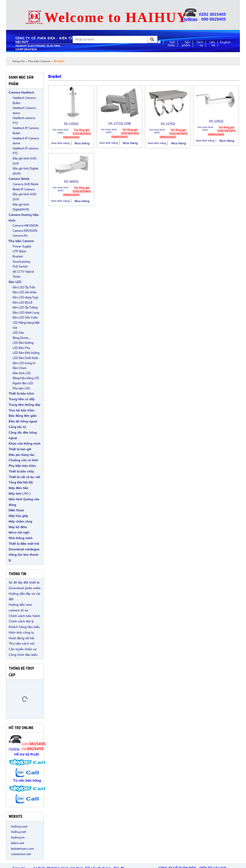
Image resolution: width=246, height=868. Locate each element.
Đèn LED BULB (22, 303)
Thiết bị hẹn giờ (20, 449)
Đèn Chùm (20, 368)
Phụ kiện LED (21, 388)
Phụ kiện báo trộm (22, 466)
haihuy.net (19, 832)
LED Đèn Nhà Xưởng (26, 353)
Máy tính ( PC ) (20, 494)
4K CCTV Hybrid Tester (23, 274)
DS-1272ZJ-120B (120, 124)
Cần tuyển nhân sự (23, 649)
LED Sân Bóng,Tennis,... (22, 335)
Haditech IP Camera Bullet (26, 131)
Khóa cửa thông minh (25, 443)
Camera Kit (20, 236)
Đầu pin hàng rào (22, 455)
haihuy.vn (18, 837)
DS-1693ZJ (71, 182)
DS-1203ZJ (71, 124)
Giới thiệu (171, 44)
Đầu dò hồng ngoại (23, 421)
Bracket (18, 256)
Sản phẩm (186, 44)
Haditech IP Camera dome (26, 141)
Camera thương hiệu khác (24, 218)
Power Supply (22, 246)
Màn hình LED (22, 373)
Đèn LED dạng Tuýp (25, 297)
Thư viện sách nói (22, 643)
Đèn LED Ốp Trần (24, 287)
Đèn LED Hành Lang (26, 313)
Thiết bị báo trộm (21, 393)
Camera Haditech (21, 92)
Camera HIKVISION (25, 226)
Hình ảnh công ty (21, 632)
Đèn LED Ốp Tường (25, 307)
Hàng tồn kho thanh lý (24, 557)
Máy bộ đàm (18, 527)
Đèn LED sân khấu (25, 292)
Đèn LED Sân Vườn (25, 318)
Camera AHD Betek (26, 184)
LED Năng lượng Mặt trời (26, 325)
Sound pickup (21, 262)
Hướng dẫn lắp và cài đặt (24, 596)
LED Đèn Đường (23, 343)
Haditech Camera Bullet (24, 100)
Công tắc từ (17, 427)
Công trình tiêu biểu (23, 655)
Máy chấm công (20, 521)
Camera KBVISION (25, 231)
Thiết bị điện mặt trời (24, 544)
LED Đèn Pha (21, 348)
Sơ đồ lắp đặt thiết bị (24, 582)
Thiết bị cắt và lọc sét (24, 477)
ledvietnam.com (22, 849)
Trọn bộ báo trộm (22, 410)
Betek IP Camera (24, 189)
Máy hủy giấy (18, 516)
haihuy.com (19, 826)
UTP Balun (20, 251)
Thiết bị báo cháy (21, 471)
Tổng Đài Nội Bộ (21, 482)
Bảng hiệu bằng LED (26, 378)
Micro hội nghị (19, 532)
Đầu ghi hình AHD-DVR (25, 161)
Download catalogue (24, 549)
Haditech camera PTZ (24, 121)
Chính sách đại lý (21, 621)
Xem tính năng (60, 143)
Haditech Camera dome (24, 111)
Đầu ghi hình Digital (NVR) (25, 171)
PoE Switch (20, 267)
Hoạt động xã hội (21, 638)
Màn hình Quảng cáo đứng (24, 502)
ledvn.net (18, 843)
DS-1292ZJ (216, 121)
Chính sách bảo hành (24, 616)
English (225, 42)
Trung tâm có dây (22, 399)
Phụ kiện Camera (39, 61)
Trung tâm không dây (24, 405)
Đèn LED (15, 282)
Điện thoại (16, 510)
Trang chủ (18, 61)
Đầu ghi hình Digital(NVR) (21, 207)
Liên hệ (212, 44)
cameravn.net (21, 854)
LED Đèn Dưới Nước (26, 358)
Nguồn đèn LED (23, 383)
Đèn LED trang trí (24, 363)
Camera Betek (19, 179)
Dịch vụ (200, 44)
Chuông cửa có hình (23, 460)
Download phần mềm (25, 588)
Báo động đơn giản (23, 416)
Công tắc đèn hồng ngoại (23, 435)
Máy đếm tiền (19, 488)
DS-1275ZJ (168, 124)
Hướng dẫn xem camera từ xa (20, 607)
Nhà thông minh (21, 538)
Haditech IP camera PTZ (26, 151)
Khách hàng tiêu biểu (24, 627)
